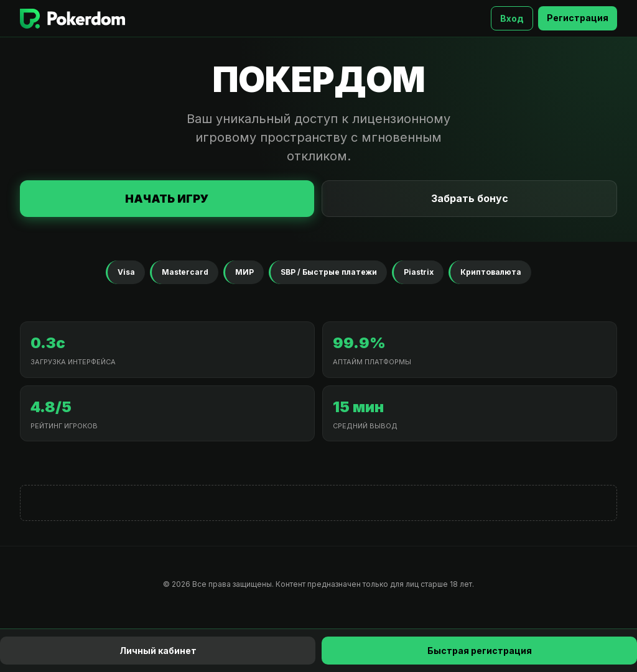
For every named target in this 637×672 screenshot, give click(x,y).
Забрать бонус (470, 198)
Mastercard (185, 272)
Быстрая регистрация (480, 651)
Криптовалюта (491, 272)
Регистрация (578, 18)
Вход (512, 18)
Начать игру (167, 199)
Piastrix (419, 272)
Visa (126, 272)
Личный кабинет (158, 651)
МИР (244, 272)
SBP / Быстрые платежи (329, 272)
